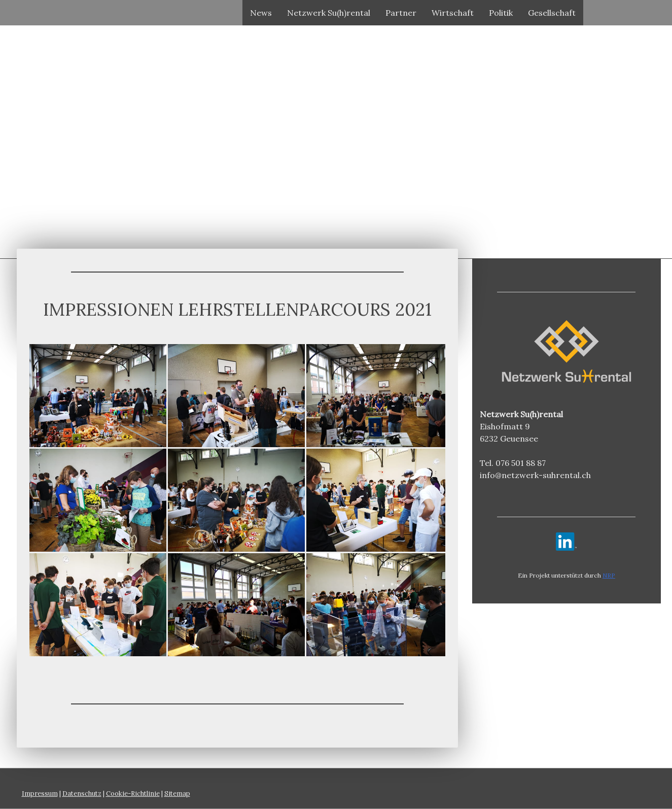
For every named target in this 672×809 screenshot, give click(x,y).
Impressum (40, 794)
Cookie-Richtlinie (133, 794)
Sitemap (177, 794)
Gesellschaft (552, 13)
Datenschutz (82, 794)
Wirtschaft (453, 13)
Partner (401, 13)
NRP (609, 575)
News (261, 13)
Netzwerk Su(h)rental (329, 13)
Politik (501, 13)
